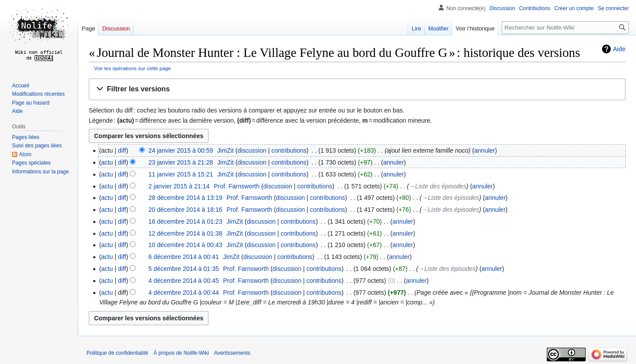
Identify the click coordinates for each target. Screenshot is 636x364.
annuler (485, 150)
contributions (289, 150)
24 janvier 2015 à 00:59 (181, 150)
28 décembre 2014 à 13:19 (185, 198)
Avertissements (232, 353)
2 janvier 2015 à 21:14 (179, 186)
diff (122, 150)
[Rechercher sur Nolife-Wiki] (565, 28)
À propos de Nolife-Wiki (181, 353)
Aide (619, 49)
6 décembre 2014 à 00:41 (184, 257)
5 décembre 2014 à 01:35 (184, 269)
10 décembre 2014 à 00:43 (185, 245)
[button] (357, 89)
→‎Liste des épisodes (438, 186)
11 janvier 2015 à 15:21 (181, 174)
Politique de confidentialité (117, 353)
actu (107, 162)
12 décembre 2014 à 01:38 (185, 233)
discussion (252, 150)
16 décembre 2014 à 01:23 (185, 221)
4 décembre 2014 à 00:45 (184, 281)
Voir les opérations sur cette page (132, 68)
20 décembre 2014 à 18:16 (185, 210)
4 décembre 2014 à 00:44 (184, 293)
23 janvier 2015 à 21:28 (181, 162)
